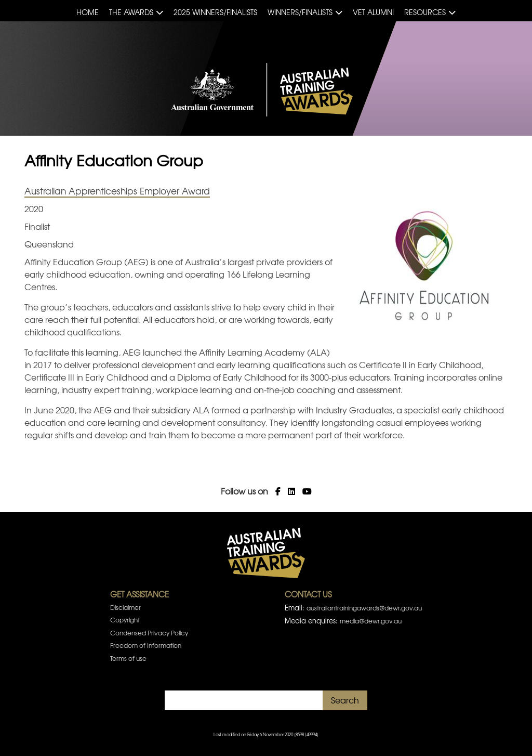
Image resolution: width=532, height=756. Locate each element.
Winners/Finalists (300, 12)
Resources (425, 12)
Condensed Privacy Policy (149, 633)
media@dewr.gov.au (371, 621)
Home (88, 12)
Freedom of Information (146, 645)
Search (345, 700)
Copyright (125, 620)
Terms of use (128, 658)
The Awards (131, 12)
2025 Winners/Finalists (215, 12)
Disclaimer (125, 607)
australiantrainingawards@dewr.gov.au (364, 608)
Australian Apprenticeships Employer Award (117, 191)
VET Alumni (373, 12)
